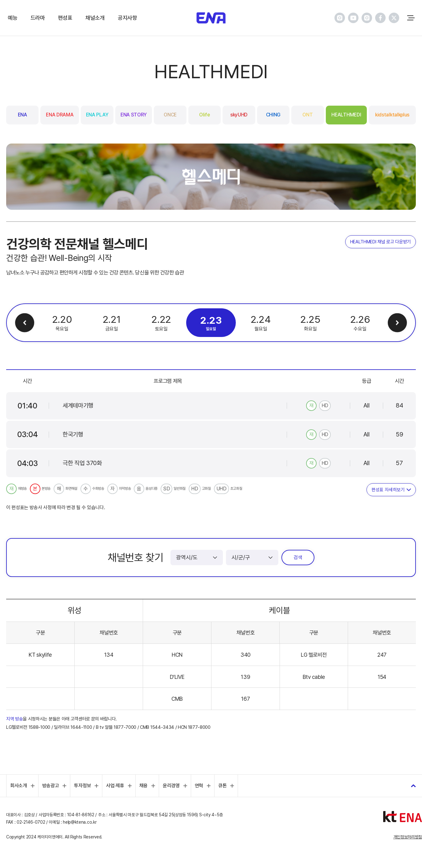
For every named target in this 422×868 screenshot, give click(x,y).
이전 (25, 323)
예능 (12, 17)
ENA (23, 115)
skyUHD (239, 115)
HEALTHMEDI (346, 115)
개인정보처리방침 (408, 837)
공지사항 (127, 17)
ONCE (170, 115)
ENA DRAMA (60, 115)
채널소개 (95, 17)
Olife (204, 115)
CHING (273, 115)
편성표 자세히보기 (388, 490)
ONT (307, 115)
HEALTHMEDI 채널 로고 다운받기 (381, 242)
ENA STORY (134, 115)
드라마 (38, 17)
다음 (397, 323)
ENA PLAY (97, 115)
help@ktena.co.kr (80, 822)
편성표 (65, 17)
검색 (298, 557)
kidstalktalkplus (392, 115)
